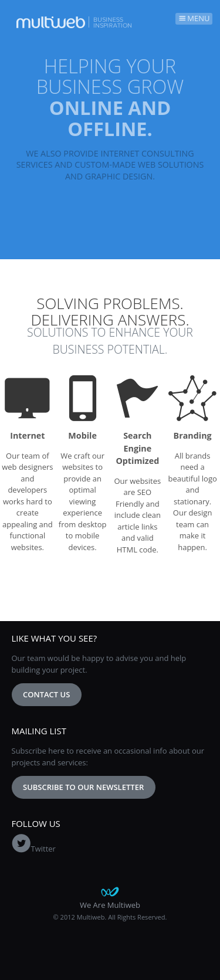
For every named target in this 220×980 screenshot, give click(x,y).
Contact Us (46, 694)
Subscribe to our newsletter (83, 787)
